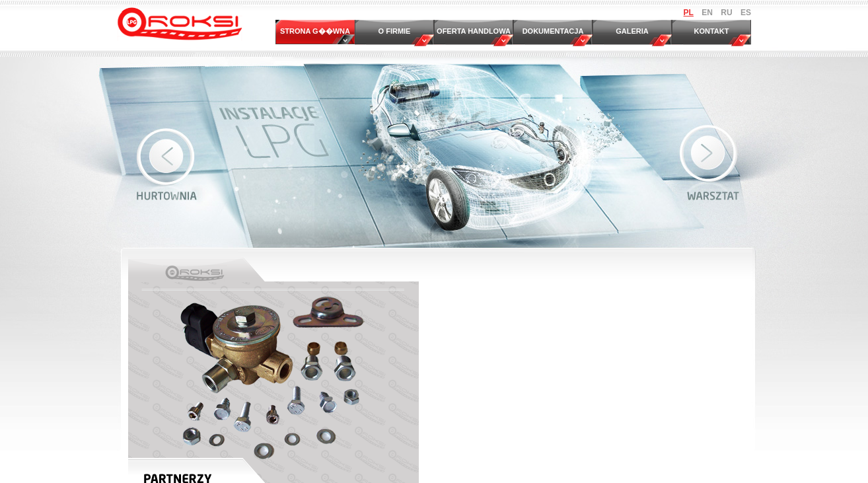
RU (726, 13)
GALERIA (632, 31)
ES (746, 13)
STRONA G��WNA (315, 31)
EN (707, 13)
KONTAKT (712, 31)
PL (689, 13)
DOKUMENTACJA (553, 31)
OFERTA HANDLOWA (474, 31)
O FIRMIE (395, 31)
